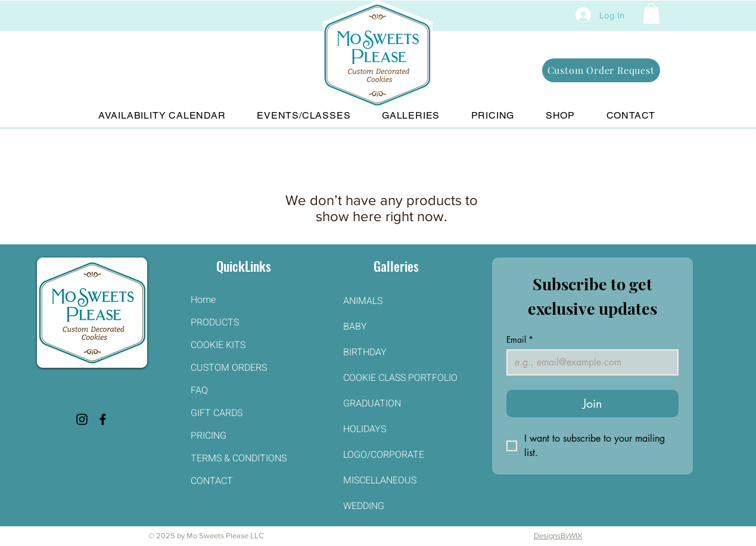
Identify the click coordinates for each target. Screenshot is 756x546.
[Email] (589, 362)
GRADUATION (372, 404)
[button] (651, 13)
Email (520, 339)
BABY (355, 327)
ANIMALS (363, 301)
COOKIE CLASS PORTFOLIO (396, 378)
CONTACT (212, 481)
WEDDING (364, 506)
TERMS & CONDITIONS (239, 458)
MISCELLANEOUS (380, 480)
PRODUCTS (215, 322)
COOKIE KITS (218, 345)
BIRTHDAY (365, 352)
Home (203, 300)
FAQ (199, 390)
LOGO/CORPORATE (384, 455)
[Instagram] (82, 419)
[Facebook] (103, 419)
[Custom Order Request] (601, 70)
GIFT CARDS (217, 413)
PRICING (209, 436)
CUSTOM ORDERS (229, 368)
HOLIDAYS (365, 429)
